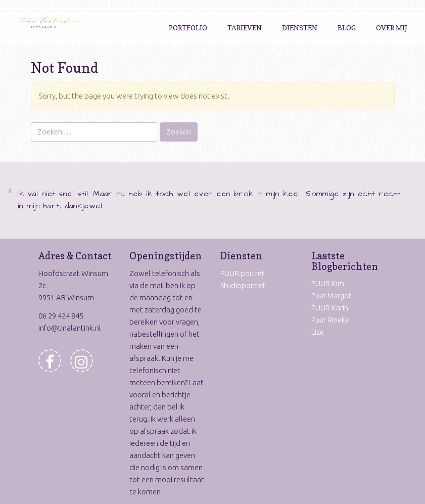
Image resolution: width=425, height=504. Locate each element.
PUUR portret (243, 273)
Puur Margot (332, 295)
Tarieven (245, 28)
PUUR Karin (330, 308)
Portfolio (188, 28)
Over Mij (392, 28)
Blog (347, 28)
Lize (318, 332)
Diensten (300, 28)
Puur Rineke (330, 320)
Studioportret (243, 285)
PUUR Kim (328, 283)
